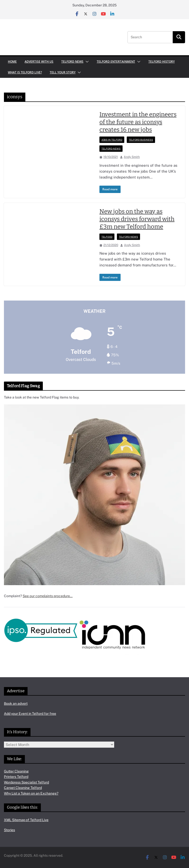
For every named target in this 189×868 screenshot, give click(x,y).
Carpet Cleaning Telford (23, 788)
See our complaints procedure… (48, 596)
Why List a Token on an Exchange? (31, 793)
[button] (86, 62)
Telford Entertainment (116, 62)
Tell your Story (63, 72)
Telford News (72, 62)
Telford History (162, 62)
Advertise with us (39, 62)
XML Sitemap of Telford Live (26, 820)
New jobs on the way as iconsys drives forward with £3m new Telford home (137, 219)
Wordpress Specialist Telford (26, 782)
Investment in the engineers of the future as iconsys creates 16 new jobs (138, 122)
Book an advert (16, 703)
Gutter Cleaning (16, 771)
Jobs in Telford (112, 140)
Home (12, 62)
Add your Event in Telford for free (30, 714)
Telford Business (141, 140)
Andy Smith (132, 157)
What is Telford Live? (25, 72)
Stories (9, 830)
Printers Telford (16, 777)
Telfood (107, 237)
